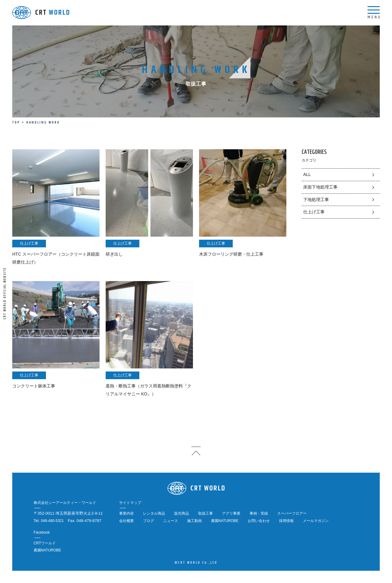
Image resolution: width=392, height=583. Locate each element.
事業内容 (126, 513)
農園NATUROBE (225, 521)
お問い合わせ (259, 521)
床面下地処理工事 (320, 187)
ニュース (171, 521)
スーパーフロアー (292, 513)
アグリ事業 (231, 513)
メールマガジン (316, 521)
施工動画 (194, 521)
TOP (16, 122)
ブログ (149, 521)
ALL (307, 174)
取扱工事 (205, 513)
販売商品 (182, 513)
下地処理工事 (316, 200)
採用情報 (286, 521)
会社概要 (126, 521)
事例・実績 (259, 513)
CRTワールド (45, 543)
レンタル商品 (154, 513)
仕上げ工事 (314, 212)
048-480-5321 (52, 521)
